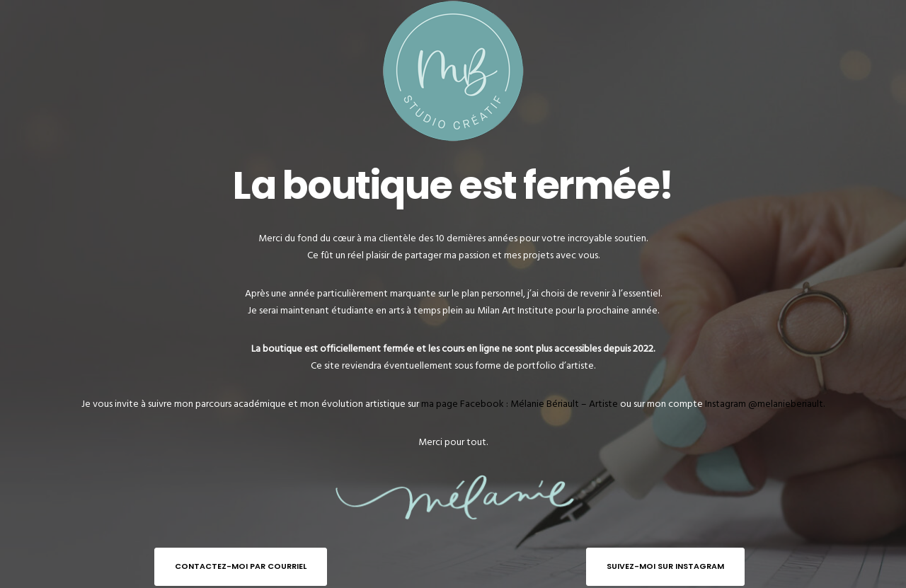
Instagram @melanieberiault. (765, 404)
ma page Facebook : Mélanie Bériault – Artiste (520, 404)
